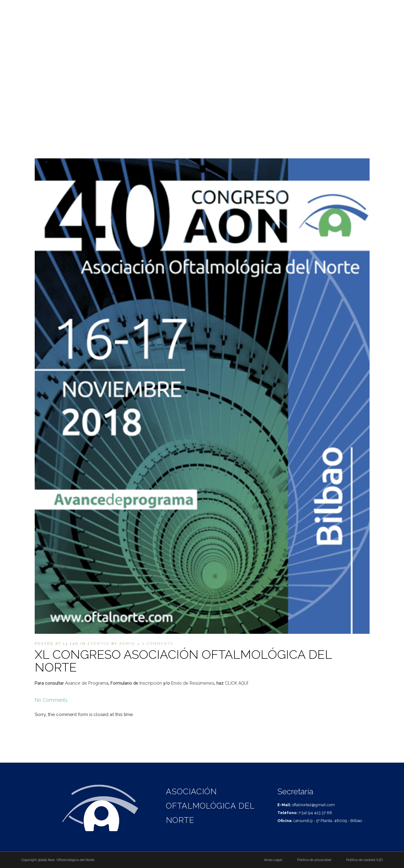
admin (127, 644)
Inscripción (151, 683)
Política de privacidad (314, 860)
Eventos (99, 644)
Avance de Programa (87, 683)
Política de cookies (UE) (364, 860)
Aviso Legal (273, 860)
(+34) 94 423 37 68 (329, 9)
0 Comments (158, 644)
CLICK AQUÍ (237, 683)
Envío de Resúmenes (193, 683)
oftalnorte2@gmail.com (374, 9)
